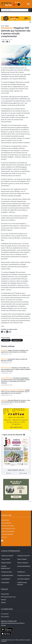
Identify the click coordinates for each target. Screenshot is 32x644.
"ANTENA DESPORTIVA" (24, 566)
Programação (5, 594)
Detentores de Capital (7, 526)
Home (3, 26)
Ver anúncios (5, 614)
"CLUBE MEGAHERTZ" (7, 575)
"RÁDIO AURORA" (6, 563)
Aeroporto (6, 340)
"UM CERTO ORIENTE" (23, 579)
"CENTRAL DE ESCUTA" (24, 556)
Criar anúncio (5, 617)
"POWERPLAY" (21, 572)
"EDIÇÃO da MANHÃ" (7, 556)
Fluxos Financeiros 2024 (8, 529)
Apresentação (5, 520)
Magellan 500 (17, 340)
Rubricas (4, 600)
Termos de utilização (7, 534)
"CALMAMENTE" (6, 579)
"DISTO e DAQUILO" (23, 563)
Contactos (4, 537)
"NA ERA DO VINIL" (7, 572)
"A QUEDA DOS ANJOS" (24, 575)
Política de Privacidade (8, 531)
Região (7, 26)
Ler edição (23, 473)
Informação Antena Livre (8, 597)
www (9, 473)
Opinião (3, 602)
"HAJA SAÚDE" (5, 583)
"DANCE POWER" (22, 559)
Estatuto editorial (6, 523)
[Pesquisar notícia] (15, 10)
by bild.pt (4, 641)
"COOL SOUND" (6, 559)
